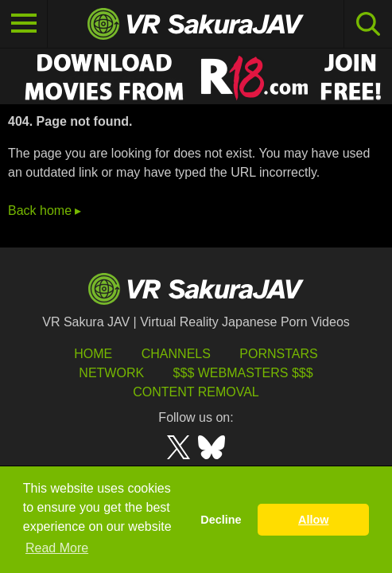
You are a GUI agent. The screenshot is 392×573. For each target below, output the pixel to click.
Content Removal (196, 392)
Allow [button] (313, 520)
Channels (176, 354)
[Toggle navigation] (24, 24)
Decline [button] (221, 520)
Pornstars (278, 354)
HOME (93, 354)
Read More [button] (57, 548)
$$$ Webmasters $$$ (243, 373)
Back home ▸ (45, 210)
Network (111, 373)
